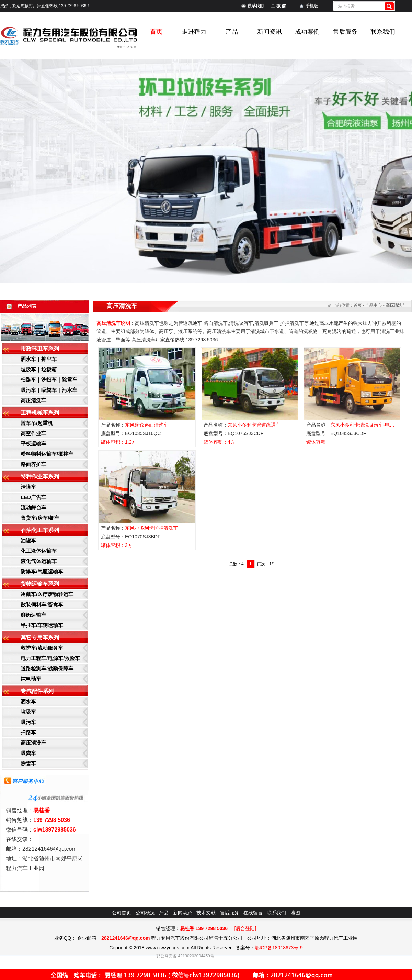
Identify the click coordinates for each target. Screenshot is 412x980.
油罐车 (28, 541)
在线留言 (253, 913)
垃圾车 (28, 712)
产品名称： (135, 425)
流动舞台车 (33, 508)
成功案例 (307, 32)
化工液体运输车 (39, 551)
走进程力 (194, 32)
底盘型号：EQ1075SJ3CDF (233, 433)
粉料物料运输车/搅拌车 (47, 454)
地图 (295, 913)
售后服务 (345, 32)
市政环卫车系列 (40, 349)
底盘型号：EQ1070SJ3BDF (131, 537)
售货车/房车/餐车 (40, 518)
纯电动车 (31, 679)
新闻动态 (183, 913)
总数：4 (236, 564)
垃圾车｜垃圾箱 (39, 369)
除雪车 (28, 763)
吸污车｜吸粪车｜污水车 (49, 390)
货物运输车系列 (40, 584)
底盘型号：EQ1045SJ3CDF (336, 433)
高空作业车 (33, 433)
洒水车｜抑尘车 (39, 359)
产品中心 (374, 305)
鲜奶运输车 (33, 615)
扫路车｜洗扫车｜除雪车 (49, 380)
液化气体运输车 (39, 561)
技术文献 (206, 913)
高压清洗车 (33, 400)
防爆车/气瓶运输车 (42, 571)
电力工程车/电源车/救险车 (50, 658)
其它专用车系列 (40, 637)
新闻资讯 (270, 32)
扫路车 (28, 732)
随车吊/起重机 (37, 423)
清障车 (28, 487)
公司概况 (145, 913)
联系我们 (255, 6)
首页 (358, 305)
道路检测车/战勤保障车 (47, 668)
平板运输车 (33, 444)
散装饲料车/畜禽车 (42, 604)
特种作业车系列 (40, 477)
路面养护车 (33, 464)
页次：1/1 (266, 564)
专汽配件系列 (37, 691)
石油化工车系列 (40, 530)
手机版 (312, 6)
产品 (232, 32)
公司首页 (122, 913)
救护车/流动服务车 (42, 648)
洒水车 (28, 701)
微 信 (281, 6)
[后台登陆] (245, 928)
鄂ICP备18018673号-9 (279, 948)
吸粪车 (28, 753)
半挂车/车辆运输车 (42, 625)
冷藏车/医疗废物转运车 (47, 594)
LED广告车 (33, 497)
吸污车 (28, 722)
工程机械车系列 (40, 413)
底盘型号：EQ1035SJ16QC (131, 433)
